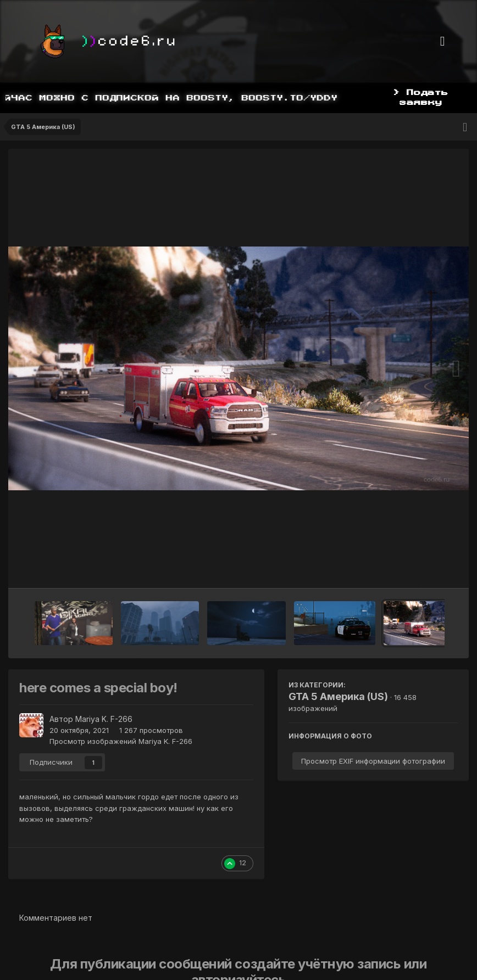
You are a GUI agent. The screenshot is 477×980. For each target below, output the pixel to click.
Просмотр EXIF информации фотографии (373, 761)
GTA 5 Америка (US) (338, 696)
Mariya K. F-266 (104, 719)
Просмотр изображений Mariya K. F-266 (121, 741)
